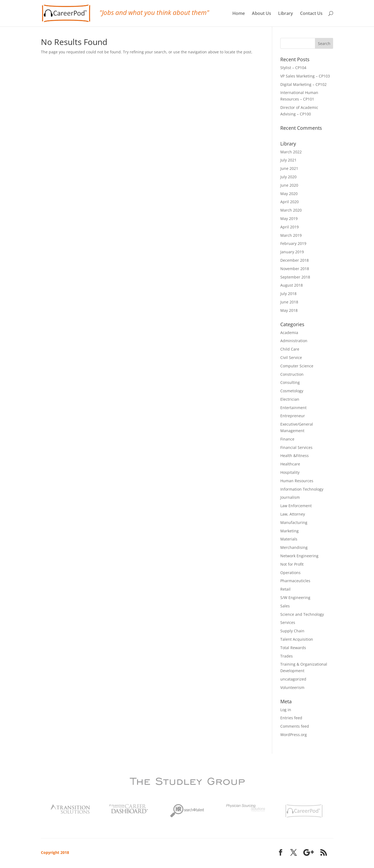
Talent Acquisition (297, 639)
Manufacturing (294, 522)
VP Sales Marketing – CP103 (305, 76)
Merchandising (294, 547)
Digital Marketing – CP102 (303, 84)
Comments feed (295, 726)
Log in (286, 710)
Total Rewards (293, 648)
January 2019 (292, 252)
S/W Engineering (295, 597)
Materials (289, 539)
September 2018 (295, 277)
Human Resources (297, 481)
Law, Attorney (293, 514)
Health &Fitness (295, 456)
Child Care (290, 349)
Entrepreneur (293, 416)
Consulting (290, 382)
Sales (285, 606)
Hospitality (290, 472)
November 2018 (295, 269)
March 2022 (291, 152)
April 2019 (290, 227)
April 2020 (290, 202)
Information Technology (302, 489)
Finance (287, 439)
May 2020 (289, 194)
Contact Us (311, 14)
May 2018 (289, 310)
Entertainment (293, 408)
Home (239, 14)
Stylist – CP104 (293, 68)
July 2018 (288, 294)
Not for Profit (292, 564)
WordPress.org (294, 735)
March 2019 (291, 235)
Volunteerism (292, 687)
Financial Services (296, 447)
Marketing (290, 531)
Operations (290, 573)
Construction (292, 374)
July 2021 (288, 160)
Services (288, 622)
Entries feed (291, 718)
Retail (285, 589)
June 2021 (289, 168)
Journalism (290, 497)
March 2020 (291, 210)
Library (286, 14)
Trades (287, 656)
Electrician (290, 399)
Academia (289, 333)
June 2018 (289, 302)
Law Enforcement (296, 506)
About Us (261, 14)
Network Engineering (299, 556)
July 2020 (288, 177)
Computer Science (297, 366)
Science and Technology (302, 614)
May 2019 (289, 218)
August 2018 (292, 285)
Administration (294, 341)
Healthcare (290, 464)
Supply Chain (292, 631)
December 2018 (295, 260)
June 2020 (289, 185)
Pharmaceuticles (295, 581)
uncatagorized (293, 679)
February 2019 (293, 243)
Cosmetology (292, 391)
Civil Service (291, 357)
